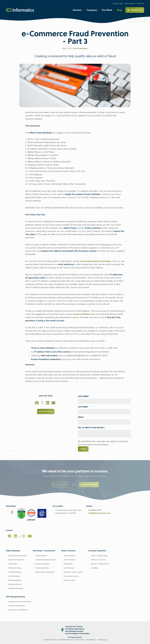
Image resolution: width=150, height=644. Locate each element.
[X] (42, 403)
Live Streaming (69, 568)
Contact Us (135, 10)
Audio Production (69, 556)
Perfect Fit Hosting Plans (17, 606)
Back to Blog (46, 411)
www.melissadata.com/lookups (96, 261)
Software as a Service (98, 560)
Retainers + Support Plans (100, 564)
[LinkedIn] (48, 403)
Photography (68, 564)
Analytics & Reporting (16, 589)
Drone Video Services (71, 576)
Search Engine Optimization (18, 556)
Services (77, 10)
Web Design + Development (44, 551)
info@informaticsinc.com (99, 513)
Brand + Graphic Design (99, 556)
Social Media (13, 564)
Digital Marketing (13, 551)
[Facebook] (37, 403)
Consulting (95, 568)
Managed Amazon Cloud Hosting (20, 602)
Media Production (68, 551)
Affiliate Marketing (15, 568)
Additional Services (15, 584)
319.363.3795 (130, 3)
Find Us (141, 3)
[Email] (53, 403)
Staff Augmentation (15, 580)
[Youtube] (30, 536)
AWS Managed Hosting (15, 597)
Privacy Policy (80, 640)
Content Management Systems (45, 560)
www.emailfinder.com (84, 314)
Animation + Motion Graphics (73, 572)
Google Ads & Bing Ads (16, 560)
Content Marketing (15, 572)
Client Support (102, 640)
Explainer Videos (69, 580)
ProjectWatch (91, 640)
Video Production (69, 560)
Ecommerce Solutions (42, 564)
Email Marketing (81, 49)
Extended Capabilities (97, 551)
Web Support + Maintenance (18, 610)
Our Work (107, 10)
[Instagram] (23, 536)
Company (92, 10)
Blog (119, 10)
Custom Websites (41, 556)
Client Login (118, 3)
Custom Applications (42, 568)
